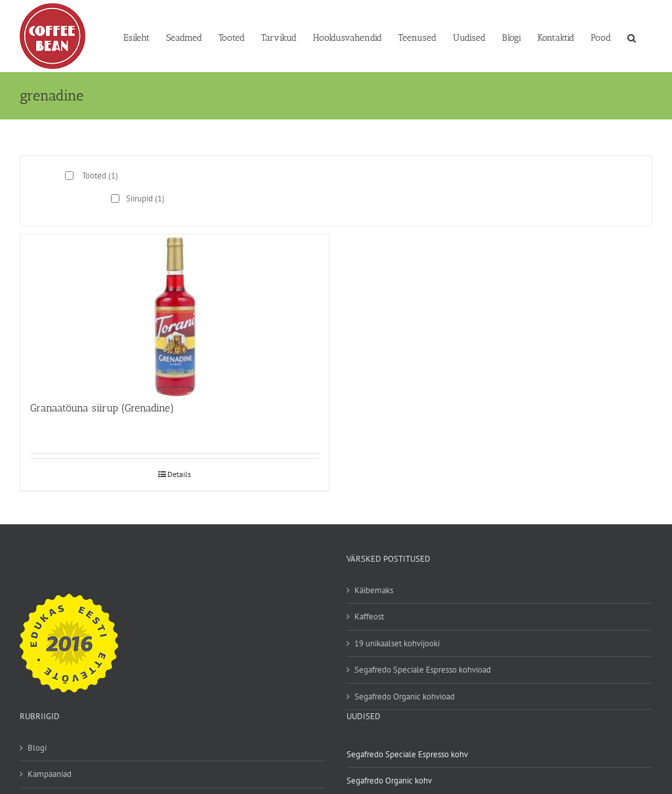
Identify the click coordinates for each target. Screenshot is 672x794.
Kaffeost (369, 616)
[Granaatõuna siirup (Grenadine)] (175, 311)
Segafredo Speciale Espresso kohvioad (423, 670)
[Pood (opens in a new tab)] (601, 37)
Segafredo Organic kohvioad (405, 697)
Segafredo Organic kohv (389, 781)
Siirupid (145, 198)
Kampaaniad (50, 774)
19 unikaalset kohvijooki (397, 643)
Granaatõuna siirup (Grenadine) (102, 408)
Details (179, 474)
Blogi (37, 748)
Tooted (100, 176)
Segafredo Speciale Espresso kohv (407, 754)
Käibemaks (374, 590)
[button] (632, 37)
